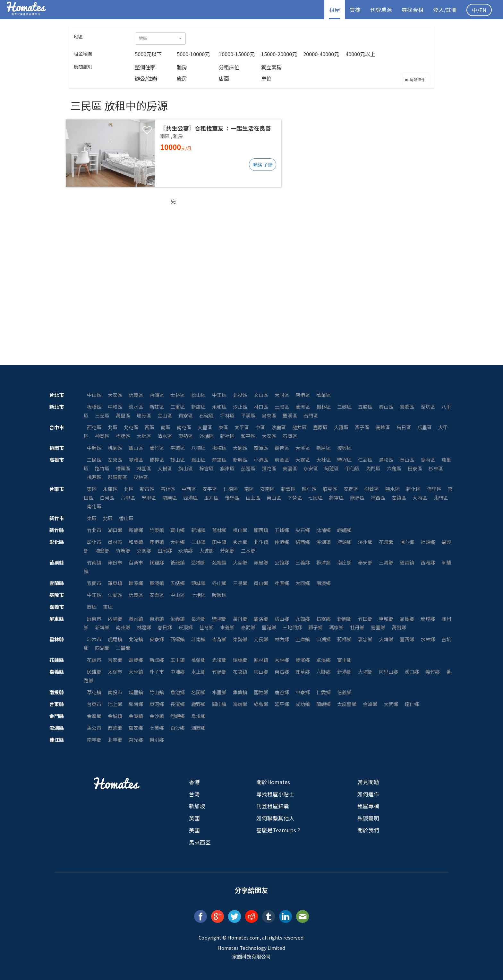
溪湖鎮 (324, 542)
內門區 (373, 468)
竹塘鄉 (123, 551)
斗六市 (94, 639)
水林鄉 (428, 639)
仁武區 (365, 460)
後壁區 (232, 498)
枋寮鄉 (324, 619)
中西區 (189, 489)
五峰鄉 (282, 530)
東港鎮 (157, 619)
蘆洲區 (303, 407)
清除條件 (415, 79)
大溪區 (303, 448)
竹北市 (94, 530)
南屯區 (184, 427)
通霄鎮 (407, 562)
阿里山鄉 (388, 672)
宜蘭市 (94, 583)
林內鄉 (282, 639)
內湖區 (157, 395)
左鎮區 (399, 498)
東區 (223, 427)
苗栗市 (136, 562)
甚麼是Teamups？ (279, 830)
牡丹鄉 (357, 627)
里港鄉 (269, 627)
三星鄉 (240, 583)
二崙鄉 (123, 648)
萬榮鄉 (198, 660)
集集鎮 (240, 692)
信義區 (136, 395)
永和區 (219, 407)
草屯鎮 (94, 692)
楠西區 (378, 498)
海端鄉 (240, 704)
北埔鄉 (324, 530)
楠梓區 (157, 460)
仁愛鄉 (324, 692)
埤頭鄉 (344, 542)
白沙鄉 (178, 728)
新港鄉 (344, 672)
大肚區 (144, 436)
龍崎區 (357, 498)
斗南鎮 (198, 639)
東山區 (274, 498)
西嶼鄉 (115, 728)
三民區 (94, 460)
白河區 (107, 498)
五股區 (365, 407)
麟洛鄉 (261, 619)
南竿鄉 (94, 740)
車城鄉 (386, 619)
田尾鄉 (165, 551)
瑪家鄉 (336, 627)
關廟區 (170, 498)
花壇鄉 (386, 542)
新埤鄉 (102, 627)
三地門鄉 (292, 627)
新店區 (198, 407)
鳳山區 (198, 460)
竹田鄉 (365, 619)
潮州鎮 (136, 619)
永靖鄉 (186, 551)
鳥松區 (386, 460)
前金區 (282, 460)
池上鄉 (115, 704)
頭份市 (115, 562)
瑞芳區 (144, 415)
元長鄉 (261, 639)
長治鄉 (198, 619)
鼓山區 (178, 460)
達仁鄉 (412, 704)
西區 (149, 427)
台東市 (94, 704)
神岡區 (102, 436)
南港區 (303, 395)
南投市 (115, 692)
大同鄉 (303, 583)
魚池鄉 (178, 692)
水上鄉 (198, 672)
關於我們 (368, 830)
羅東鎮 (115, 583)
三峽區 (344, 407)
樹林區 (324, 407)
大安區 (115, 395)
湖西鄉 (198, 728)
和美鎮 (136, 542)
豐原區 (320, 427)
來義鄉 (227, 627)
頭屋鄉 (261, 562)
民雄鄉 (94, 672)
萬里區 (123, 415)
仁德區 (230, 489)
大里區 (205, 427)
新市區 (147, 489)
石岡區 (290, 436)
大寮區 (303, 460)
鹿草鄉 (303, 672)
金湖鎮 (136, 716)
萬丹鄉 (240, 619)
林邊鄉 (144, 627)
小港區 (261, 460)
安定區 (351, 489)
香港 (194, 782)
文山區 (261, 395)
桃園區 (115, 448)
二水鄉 (248, 551)
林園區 (144, 468)
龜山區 (136, 448)
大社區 (324, 460)
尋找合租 (413, 10)
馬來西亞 (200, 842)
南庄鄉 (344, 562)
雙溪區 (290, 415)
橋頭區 (123, 468)
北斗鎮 (261, 542)
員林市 (115, 542)
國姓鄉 (261, 692)
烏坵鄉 (198, 716)
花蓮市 (94, 660)
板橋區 (94, 407)
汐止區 (240, 407)
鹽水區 (392, 489)
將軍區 (336, 498)
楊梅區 (219, 448)
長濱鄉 (178, 704)
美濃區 (290, 468)
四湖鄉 (102, 648)
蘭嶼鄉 (324, 704)
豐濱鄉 (303, 660)
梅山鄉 (261, 672)
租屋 (335, 10)
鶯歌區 (407, 407)
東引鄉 (157, 740)
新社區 (227, 436)
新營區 (288, 489)
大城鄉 (206, 551)
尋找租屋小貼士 (275, 794)
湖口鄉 (115, 530)
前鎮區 (219, 460)
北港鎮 (136, 639)
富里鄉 (344, 660)
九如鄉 (303, 619)
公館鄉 (282, 562)
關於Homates (273, 782)
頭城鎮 (198, 583)
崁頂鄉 (186, 627)
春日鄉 (165, 627)
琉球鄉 (428, 619)
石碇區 (206, 415)
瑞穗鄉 (240, 660)
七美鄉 (157, 728)
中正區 (219, 395)
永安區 (311, 468)
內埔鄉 (115, 619)
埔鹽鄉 (102, 551)
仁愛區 (115, 595)
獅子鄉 (315, 627)
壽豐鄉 (136, 660)
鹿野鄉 (198, 704)
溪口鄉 (412, 672)
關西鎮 (261, 530)
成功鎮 (303, 704)
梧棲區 (123, 436)
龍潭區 (261, 448)
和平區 (248, 436)
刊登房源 (381, 10)
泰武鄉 (248, 627)
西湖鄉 (428, 562)
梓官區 (206, 468)
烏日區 (404, 427)
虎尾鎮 (115, 639)
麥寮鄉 (157, 639)
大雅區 (341, 427)
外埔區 (206, 436)
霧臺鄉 (378, 627)
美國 (194, 830)
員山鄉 (261, 583)
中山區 (94, 395)
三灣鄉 (386, 562)
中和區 (115, 407)
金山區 (165, 415)
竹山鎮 (157, 692)
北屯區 (131, 427)
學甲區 (149, 498)
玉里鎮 (178, 660)
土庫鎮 (303, 639)
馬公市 (94, 728)
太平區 (242, 427)
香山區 (126, 518)
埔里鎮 (136, 692)
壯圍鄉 (282, 583)
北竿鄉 (115, 740)
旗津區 (227, 468)
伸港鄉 (282, 542)
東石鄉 (282, 672)
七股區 (315, 498)
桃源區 (94, 477)
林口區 (261, 407)
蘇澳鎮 (157, 583)
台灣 (194, 794)
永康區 (110, 489)
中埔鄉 (178, 672)
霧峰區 (383, 427)
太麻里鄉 (347, 704)
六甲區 (128, 498)
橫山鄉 (240, 530)
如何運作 (368, 794)
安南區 (267, 489)
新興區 (240, 460)
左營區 (115, 460)
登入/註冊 (445, 10)
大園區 (240, 448)
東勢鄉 (240, 639)
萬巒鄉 (399, 627)
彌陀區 (269, 468)
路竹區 (102, 468)
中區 (260, 427)
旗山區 (186, 468)
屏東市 (94, 619)
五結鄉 (178, 583)
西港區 (190, 498)
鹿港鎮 (157, 542)
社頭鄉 (428, 542)
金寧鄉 (94, 716)
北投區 (240, 395)
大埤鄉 (386, 639)
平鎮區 (178, 448)
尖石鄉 (303, 530)
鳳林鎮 (261, 660)
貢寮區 (186, 415)
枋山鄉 (282, 619)
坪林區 (227, 415)
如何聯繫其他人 (275, 818)
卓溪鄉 (324, 660)
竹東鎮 (157, 530)
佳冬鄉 (206, 627)
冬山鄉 (219, 583)
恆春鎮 (178, 619)
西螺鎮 (178, 639)
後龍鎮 (178, 562)
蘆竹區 (157, 448)
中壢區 (94, 448)
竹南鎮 (94, 562)
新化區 (413, 489)
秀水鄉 (240, 542)
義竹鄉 (433, 672)
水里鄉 (219, 692)
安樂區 (157, 595)
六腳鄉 (324, 672)
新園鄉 (344, 619)
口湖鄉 (324, 639)
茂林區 (141, 477)
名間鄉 (198, 692)
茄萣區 (248, 468)
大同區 (282, 395)
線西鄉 (303, 542)
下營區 (295, 498)
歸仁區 (309, 489)
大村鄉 (178, 542)
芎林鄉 (219, 530)
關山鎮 (219, 704)
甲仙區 (352, 468)
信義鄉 (344, 692)
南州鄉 (123, 627)
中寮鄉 (303, 692)
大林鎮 (136, 672)
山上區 (253, 498)
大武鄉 (391, 704)
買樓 (355, 10)
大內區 (420, 498)
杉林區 (436, 468)
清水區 (165, 436)
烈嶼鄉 (178, 716)
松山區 (198, 395)
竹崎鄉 (219, 672)
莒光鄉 (136, 740)
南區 (166, 427)
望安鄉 (136, 728)
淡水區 (136, 407)
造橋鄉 (198, 562)
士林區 (178, 395)
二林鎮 (198, 542)
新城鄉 (157, 660)
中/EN (479, 10)
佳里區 (434, 489)
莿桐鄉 (344, 639)
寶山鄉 (178, 530)
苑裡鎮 (219, 562)
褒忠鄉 (365, 639)
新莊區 (157, 407)
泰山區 (386, 407)
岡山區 (407, 460)
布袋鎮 (240, 672)
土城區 (282, 407)
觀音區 (282, 448)
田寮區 (415, 468)
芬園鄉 (144, 551)
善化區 (168, 489)
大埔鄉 (365, 672)
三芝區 (102, 415)
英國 (194, 818)
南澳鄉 (324, 583)
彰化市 (94, 542)
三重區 (178, 407)
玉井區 (211, 498)
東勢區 (186, 436)
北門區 (441, 498)
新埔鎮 (198, 530)
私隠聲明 (368, 818)
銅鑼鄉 (157, 562)
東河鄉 (157, 704)
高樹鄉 (407, 619)
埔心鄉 (407, 542)
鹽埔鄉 (219, 619)
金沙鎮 (157, 716)
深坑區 (428, 407)
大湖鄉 (240, 562)
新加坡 (197, 806)
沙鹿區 (279, 427)
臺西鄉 (407, 639)
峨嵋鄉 (344, 530)
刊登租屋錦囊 (273, 806)
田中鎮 (219, 542)
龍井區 (299, 427)
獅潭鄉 (324, 562)
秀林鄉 (282, 660)
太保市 (115, 672)
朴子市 (157, 672)
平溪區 (248, 415)
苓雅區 (136, 460)
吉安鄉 (115, 660)
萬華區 (324, 395)
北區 (113, 427)
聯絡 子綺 (263, 165)
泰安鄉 (365, 562)
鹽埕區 (344, 460)
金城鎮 (115, 716)
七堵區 (198, 595)
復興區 (344, 448)
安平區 (210, 489)
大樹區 (165, 468)
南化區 (94, 506)
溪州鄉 (365, 542)
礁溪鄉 (136, 583)
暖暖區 (219, 595)
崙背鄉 (219, 639)
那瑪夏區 (117, 477)
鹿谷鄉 (282, 692)
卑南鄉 (136, 704)
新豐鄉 (136, 530)
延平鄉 (282, 704)
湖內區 (428, 460)
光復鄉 (219, 660)
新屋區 (324, 448)
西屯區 (94, 427)
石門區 (311, 415)
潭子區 (362, 427)
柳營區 (372, 489)
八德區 (198, 448)
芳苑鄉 (227, 551)
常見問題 (368, 782)
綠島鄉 (261, 704)
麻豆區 (330, 489)
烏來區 (269, 415)
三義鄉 (303, 562)
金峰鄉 (370, 704)
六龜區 (394, 468)
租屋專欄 (368, 806)
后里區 (425, 427)
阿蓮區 (332, 468)
